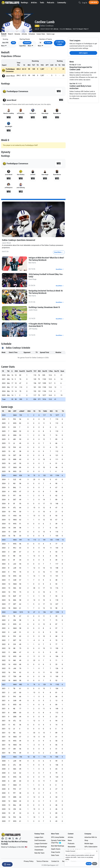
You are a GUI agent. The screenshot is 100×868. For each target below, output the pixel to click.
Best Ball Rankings (58, 846)
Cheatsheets (39, 850)
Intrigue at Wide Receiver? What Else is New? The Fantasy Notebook (46, 259)
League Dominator (41, 844)
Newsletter (72, 847)
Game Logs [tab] (51, 34)
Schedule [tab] (32, 34)
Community (63, 3)
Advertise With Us (91, 837)
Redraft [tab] (4, 34)
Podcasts (52, 3)
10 (40, 43)
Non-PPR (5, 43)
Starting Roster (25, 39)
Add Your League (60, 43)
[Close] (97, 851)
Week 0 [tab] (10, 34)
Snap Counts (56, 852)
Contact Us (55, 861)
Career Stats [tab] (41, 34)
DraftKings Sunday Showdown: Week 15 (44, 307)
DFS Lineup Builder (58, 837)
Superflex (22, 46)
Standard (27, 43)
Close (95, 864)
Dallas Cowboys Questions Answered (20, 240)
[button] (4, 46)
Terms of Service (42, 861)
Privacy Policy (29, 861)
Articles (35, 3)
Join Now (94, 2)
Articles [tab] (24, 34)
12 (48, 43)
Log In (85, 3)
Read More (59, 252)
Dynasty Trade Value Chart (58, 842)
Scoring (5, 39)
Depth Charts (56, 849)
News (70, 840)
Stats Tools (55, 855)
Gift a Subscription (91, 847)
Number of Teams (46, 39)
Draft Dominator (40, 840)
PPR (13, 43)
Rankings (26, 3)
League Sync (39, 837)
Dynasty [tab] (17, 34)
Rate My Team (39, 853)
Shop (86, 840)
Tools (43, 3)
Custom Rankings (41, 847)
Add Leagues (83, 53)
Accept (89, 864)
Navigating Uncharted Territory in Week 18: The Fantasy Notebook (46, 292)
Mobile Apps (89, 844)
